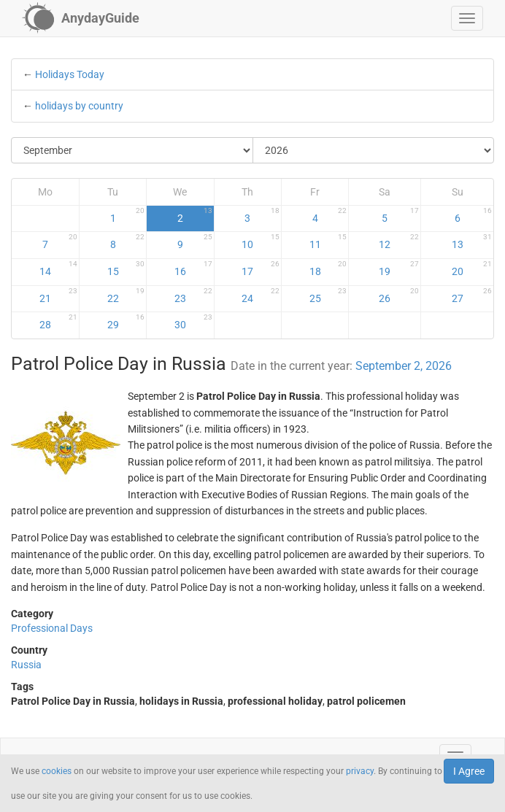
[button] (467, 18)
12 (399, 241)
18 (328, 268)
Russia (26, 665)
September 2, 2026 (404, 366)
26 (399, 295)
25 (328, 295)
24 (261, 295)
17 (261, 268)
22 (126, 295)
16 (193, 268)
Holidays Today (70, 74)
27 (472, 295)
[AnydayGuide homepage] (81, 18)
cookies (57, 771)
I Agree (469, 771)
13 (472, 241)
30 (193, 322)
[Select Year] (374, 150)
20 (472, 268)
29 (126, 322)
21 (58, 295)
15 (126, 268)
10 (261, 241)
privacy (360, 771)
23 (193, 295)
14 (58, 268)
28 (58, 322)
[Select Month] (132, 150)
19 (399, 268)
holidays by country (79, 106)
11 (328, 241)
